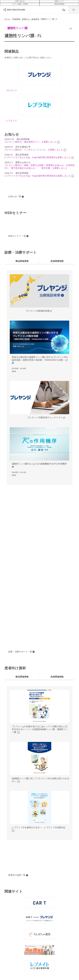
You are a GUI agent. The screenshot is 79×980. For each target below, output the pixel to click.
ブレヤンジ (12, 89)
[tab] (22, 260)
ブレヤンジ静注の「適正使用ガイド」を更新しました (31, 141)
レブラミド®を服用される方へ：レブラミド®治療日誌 (39, 826)
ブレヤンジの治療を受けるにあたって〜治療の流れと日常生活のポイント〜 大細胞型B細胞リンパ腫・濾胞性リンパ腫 (40, 728)
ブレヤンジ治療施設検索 (38, 310)
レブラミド (12, 119)
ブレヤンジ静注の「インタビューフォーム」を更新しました (34, 148)
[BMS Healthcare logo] (14, 8)
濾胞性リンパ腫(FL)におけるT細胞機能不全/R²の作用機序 (39, 463)
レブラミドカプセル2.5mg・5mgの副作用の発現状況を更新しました (38, 156)
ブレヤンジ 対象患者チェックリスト (45, 416)
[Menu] (74, 8)
